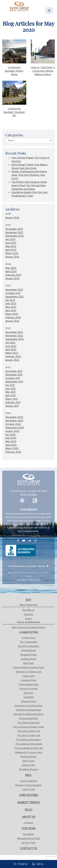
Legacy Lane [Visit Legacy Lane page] (28, 676)
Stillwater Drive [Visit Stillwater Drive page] (28, 701)
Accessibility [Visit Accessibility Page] (31, 566)
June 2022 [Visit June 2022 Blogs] (11, 346)
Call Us (38, 864)
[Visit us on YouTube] (25, 541)
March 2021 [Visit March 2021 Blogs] (11, 399)
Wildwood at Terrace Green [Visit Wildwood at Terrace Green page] (29, 752)
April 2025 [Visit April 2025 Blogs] (11, 250)
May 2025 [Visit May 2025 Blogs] (11, 246)
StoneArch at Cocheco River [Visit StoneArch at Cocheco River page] (29, 706)
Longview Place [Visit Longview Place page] (29, 680)
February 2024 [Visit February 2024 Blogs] (13, 275)
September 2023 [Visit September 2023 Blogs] (14, 297)
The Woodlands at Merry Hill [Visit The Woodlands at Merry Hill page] (28, 748)
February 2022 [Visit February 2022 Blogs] (13, 356)
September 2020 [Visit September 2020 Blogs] (15, 428)
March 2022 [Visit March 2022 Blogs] (12, 353)
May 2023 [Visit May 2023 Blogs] (11, 307)
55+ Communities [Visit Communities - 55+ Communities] (29, 642)
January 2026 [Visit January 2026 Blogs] (12, 218)
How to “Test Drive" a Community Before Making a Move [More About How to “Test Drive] (43, 71)
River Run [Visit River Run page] (28, 693)
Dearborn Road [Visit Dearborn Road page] (28, 659)
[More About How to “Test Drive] (43, 51)
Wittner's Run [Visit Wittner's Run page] (28, 765)
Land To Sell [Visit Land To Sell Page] (29, 789)
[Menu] (49, 10)
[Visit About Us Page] (29, 817)
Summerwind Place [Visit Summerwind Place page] (29, 718)
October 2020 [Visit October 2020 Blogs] (13, 424)
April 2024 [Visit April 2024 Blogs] (11, 271)
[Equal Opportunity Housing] (22, 501)
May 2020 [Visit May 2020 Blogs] (11, 441)
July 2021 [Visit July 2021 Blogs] (10, 385)
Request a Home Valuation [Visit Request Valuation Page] (28, 785)
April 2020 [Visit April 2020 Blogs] (11, 445)
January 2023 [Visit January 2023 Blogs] (12, 321)
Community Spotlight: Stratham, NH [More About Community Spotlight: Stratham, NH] (14, 112)
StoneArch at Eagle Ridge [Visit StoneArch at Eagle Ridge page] (29, 710)
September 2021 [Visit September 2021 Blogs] (14, 382)
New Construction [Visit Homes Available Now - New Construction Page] (21, 627)
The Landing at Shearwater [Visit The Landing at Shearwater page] (29, 744)
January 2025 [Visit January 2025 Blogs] (12, 257)
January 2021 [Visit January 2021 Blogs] (12, 406)
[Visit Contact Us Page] (29, 848)
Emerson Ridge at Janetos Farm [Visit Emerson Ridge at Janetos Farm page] (28, 667)
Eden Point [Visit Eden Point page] (28, 663)
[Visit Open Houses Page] (28, 795)
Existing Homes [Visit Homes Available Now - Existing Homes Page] (38, 627)
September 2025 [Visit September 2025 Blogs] (15, 236)
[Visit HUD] (47, 566)
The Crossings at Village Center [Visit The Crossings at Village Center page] (28, 727)
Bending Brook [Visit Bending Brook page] (29, 650)
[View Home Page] (28, 480)
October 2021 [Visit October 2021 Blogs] (13, 378)
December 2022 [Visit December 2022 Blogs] (14, 332)
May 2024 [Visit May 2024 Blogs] (11, 268)
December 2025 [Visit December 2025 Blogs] (14, 229)
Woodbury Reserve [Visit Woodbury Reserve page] (29, 769)
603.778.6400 (28, 495)
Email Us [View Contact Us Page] (21, 864)
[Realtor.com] (35, 501)
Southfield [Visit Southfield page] (29, 697)
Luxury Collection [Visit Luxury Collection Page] (29, 781)
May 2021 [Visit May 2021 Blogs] (10, 392)
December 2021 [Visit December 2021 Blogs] (14, 371)
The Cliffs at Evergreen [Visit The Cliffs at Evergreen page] (28, 723)
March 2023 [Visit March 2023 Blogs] (12, 314)
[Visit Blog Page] (29, 810)
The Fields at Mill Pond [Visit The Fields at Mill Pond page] (29, 731)
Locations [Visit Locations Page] (28, 823)
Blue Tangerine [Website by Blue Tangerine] (35, 580)
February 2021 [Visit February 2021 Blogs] (13, 402)
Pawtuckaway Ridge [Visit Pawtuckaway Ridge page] (29, 684)
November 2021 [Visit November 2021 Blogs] (14, 375)
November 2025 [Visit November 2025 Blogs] (14, 232)
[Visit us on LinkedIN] (31, 541)
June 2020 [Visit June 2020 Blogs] (11, 438)
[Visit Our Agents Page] (28, 828)
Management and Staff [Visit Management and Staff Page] (28, 838)
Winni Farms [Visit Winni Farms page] (28, 761)
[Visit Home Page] (19, 4)
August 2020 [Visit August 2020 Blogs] (12, 431)
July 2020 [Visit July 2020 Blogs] (10, 435)
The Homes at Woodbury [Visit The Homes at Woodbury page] (29, 740)
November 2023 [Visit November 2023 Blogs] (14, 290)
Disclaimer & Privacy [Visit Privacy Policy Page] (17, 566)
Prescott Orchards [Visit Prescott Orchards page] (29, 689)
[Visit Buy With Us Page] (28, 600)
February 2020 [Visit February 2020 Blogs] (13, 452)
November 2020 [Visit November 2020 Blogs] (14, 421)
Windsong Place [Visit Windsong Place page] (29, 757)
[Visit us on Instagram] (37, 541)
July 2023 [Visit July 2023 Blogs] (10, 300)
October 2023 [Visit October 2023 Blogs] (13, 293)
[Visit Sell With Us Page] (28, 775)
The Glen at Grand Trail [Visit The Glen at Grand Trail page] (29, 735)
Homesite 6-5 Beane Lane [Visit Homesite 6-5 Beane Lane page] (28, 672)
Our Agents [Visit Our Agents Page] (29, 834)
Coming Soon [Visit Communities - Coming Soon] (28, 638)
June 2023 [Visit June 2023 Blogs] (11, 303)
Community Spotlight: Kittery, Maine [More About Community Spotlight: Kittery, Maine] (14, 71)
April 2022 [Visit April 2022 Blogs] (11, 349)
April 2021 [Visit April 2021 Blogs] (10, 395)
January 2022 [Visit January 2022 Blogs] (12, 360)
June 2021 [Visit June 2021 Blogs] (10, 389)
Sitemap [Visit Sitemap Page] (41, 566)
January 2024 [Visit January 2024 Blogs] (12, 278)
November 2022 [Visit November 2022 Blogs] (14, 336)
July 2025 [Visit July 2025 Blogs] (10, 239)
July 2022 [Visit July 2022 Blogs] (10, 343)
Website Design (22, 580)
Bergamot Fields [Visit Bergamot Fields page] (29, 655)
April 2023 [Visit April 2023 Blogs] (11, 310)
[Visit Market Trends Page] (29, 802)
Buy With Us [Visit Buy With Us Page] (29, 610)
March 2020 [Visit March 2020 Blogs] (12, 448)
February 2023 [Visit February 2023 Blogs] (13, 317)
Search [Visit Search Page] (28, 618)
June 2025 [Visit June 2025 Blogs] (11, 243)
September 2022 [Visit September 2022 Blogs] (15, 339)
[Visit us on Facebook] (20, 541)
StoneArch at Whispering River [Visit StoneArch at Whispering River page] (29, 714)
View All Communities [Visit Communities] (28, 646)
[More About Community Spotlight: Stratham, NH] (14, 93)
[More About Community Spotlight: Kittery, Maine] (14, 51)
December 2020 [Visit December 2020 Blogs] (14, 417)
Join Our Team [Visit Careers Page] (28, 843)
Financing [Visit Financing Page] (28, 614)
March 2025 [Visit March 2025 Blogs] (12, 253)
